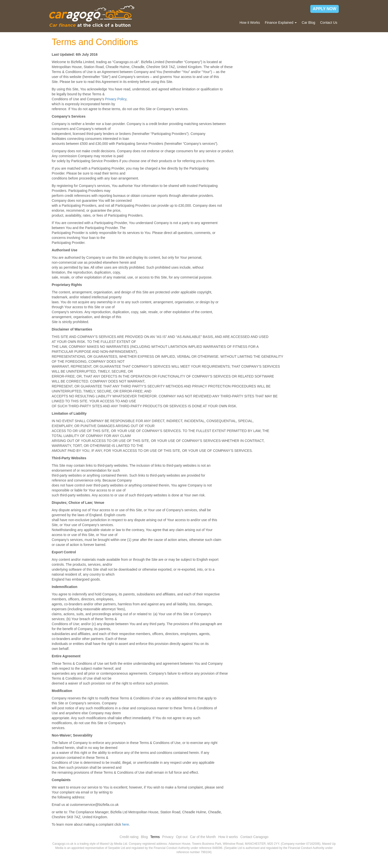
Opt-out (182, 837)
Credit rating (129, 837)
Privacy (168, 837)
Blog (144, 837)
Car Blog (308, 23)
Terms (155, 837)
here (125, 824)
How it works (228, 837)
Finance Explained (281, 23)
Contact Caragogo (254, 837)
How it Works (250, 23)
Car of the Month (203, 837)
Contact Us (329, 23)
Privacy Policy (116, 99)
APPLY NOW (325, 9)
